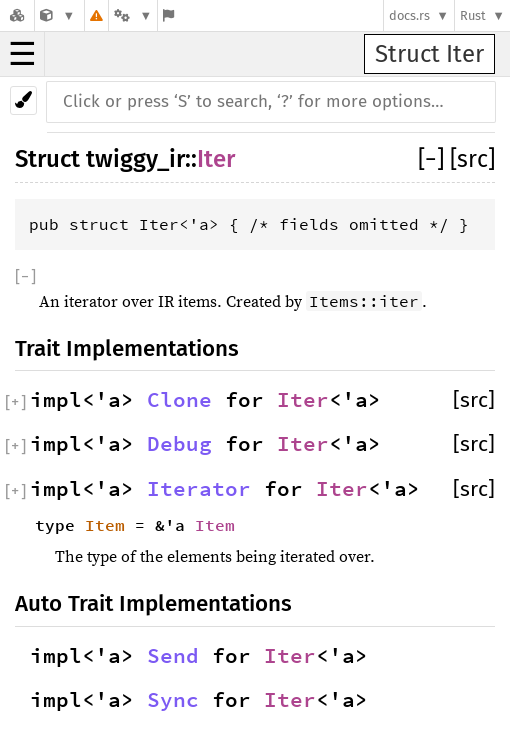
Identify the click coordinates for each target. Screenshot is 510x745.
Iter (216, 159)
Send (173, 656)
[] (434, 159)
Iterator (199, 489)
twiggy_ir (135, 159)
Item (105, 525)
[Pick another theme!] (23, 100)
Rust (473, 15)
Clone (179, 400)
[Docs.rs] (17, 15)
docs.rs (409, 15)
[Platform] (133, 15)
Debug (179, 444)
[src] (472, 159)
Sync (173, 700)
